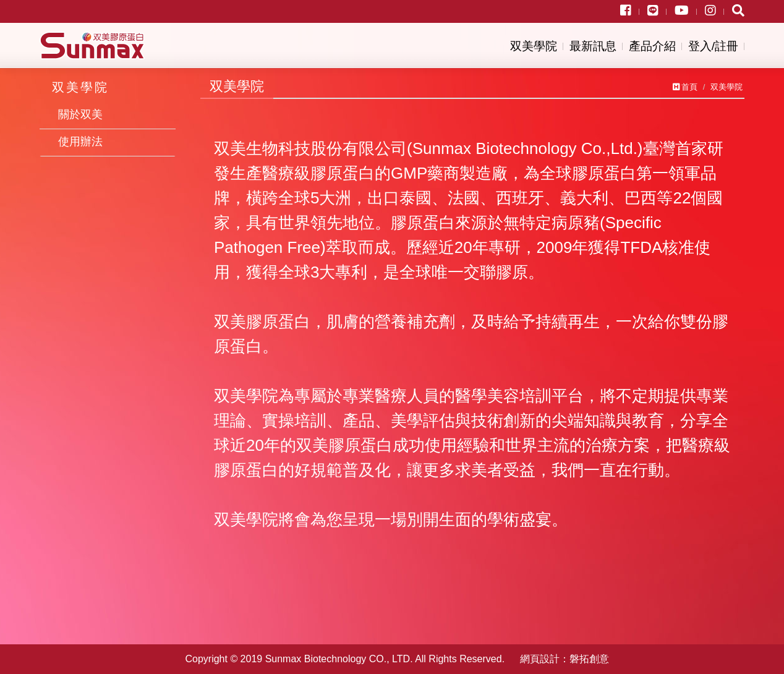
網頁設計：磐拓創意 (565, 659)
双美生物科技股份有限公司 (92, 45)
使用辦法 (80, 142)
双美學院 (534, 46)
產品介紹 (652, 46)
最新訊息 (593, 46)
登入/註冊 (713, 46)
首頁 (685, 87)
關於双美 (80, 114)
